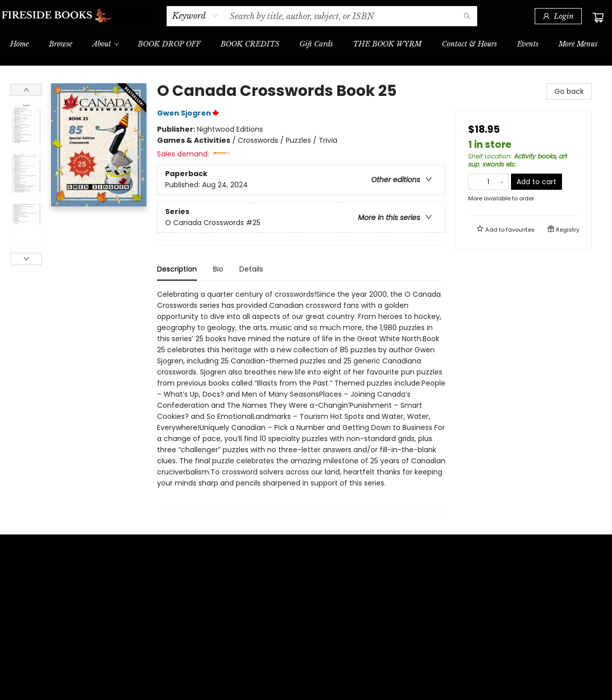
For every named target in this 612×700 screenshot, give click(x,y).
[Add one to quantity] (502, 182)
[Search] (467, 16)
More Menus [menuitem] (578, 44)
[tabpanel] (301, 400)
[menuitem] (19, 44)
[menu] (306, 44)
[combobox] (196, 16)
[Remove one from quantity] (475, 182)
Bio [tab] (218, 269)
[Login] (558, 16)
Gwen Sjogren (190, 113)
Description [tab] (177, 269)
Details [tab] (251, 269)
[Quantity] (488, 182)
